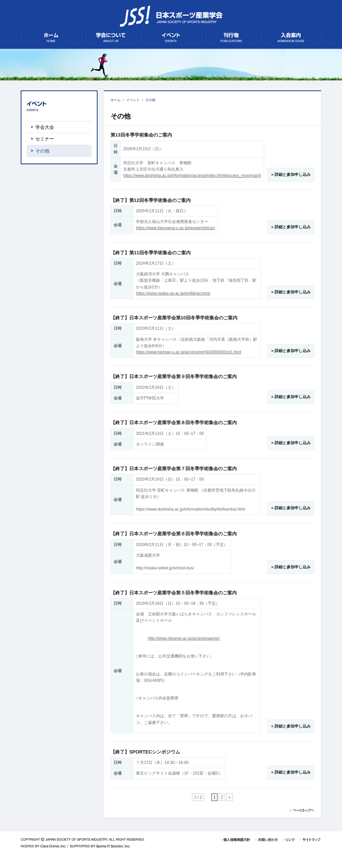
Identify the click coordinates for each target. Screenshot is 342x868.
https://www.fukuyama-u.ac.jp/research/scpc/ (176, 228)
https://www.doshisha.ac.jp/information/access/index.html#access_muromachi (192, 176)
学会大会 (45, 127)
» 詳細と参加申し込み (291, 175)
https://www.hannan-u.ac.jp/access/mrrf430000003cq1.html (189, 352)
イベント (133, 100)
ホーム (116, 100)
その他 (150, 100)
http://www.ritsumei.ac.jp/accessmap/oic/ (184, 638)
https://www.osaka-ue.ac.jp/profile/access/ (173, 293)
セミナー (45, 139)
